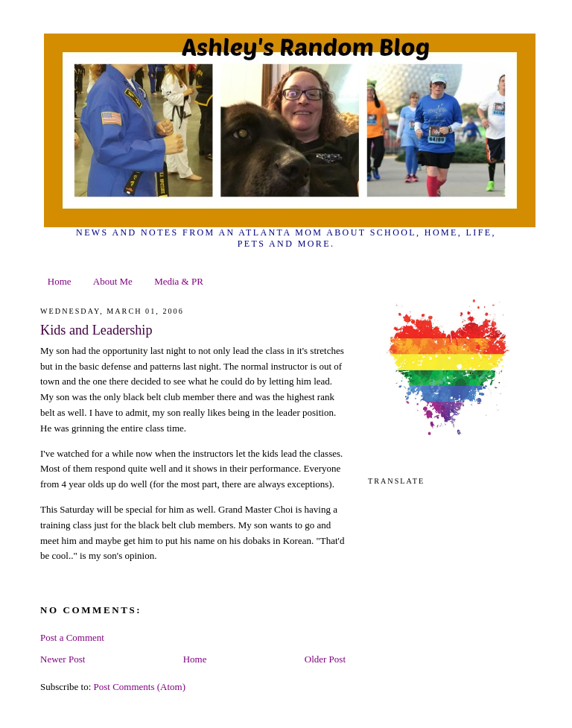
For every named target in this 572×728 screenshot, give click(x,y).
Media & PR (179, 281)
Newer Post (63, 659)
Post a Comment (72, 637)
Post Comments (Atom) (140, 687)
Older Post (325, 659)
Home (60, 281)
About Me (113, 281)
